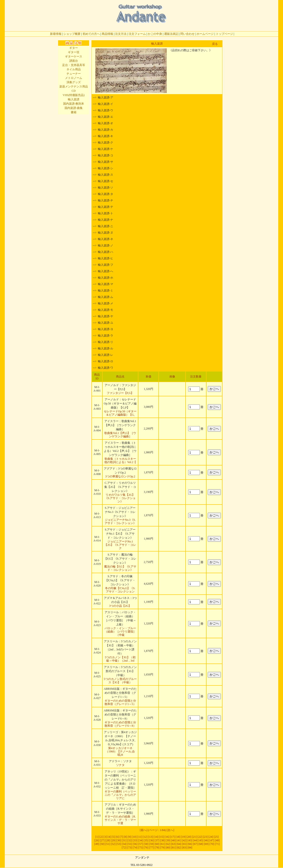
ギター (74, 48)
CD (74, 91)
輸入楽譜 (74, 99)
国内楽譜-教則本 (74, 104)
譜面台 (74, 61)
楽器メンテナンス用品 (74, 87)
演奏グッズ (74, 82)
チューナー (74, 74)
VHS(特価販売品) (74, 95)
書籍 (74, 112)
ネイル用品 (74, 69)
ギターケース (74, 56)
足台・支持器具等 (74, 65)
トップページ (224, 34)
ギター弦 (74, 52)
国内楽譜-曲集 (74, 108)
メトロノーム (74, 78)
